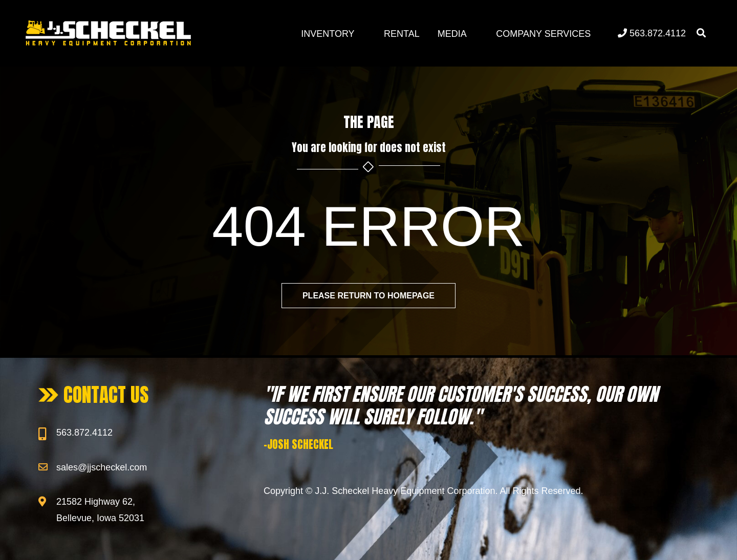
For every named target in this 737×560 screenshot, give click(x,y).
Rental (402, 34)
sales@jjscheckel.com (102, 467)
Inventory (328, 34)
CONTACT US (106, 395)
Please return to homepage (368, 296)
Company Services (543, 34)
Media (452, 34)
